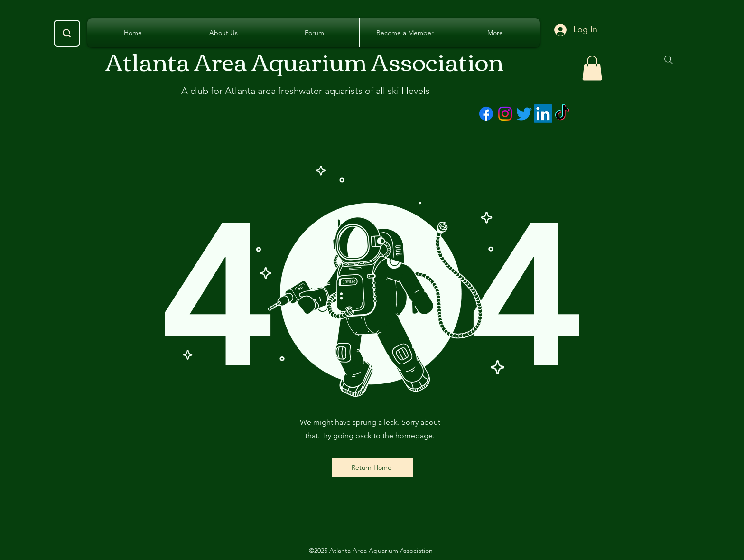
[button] (592, 68)
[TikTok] (562, 114)
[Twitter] (524, 114)
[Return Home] (372, 467)
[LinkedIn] (543, 114)
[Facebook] (486, 114)
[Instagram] (505, 114)
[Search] (67, 33)
